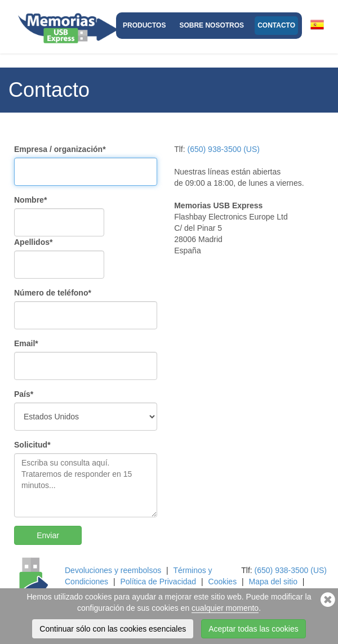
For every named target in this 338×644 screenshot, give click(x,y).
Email (26, 343)
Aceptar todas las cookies (253, 629)
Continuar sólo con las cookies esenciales (113, 629)
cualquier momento (225, 608)
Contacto (276, 25)
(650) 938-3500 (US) (224, 149)
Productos (144, 25)
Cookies (223, 582)
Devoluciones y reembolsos (113, 570)
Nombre (30, 200)
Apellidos (33, 242)
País (24, 394)
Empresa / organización (60, 149)
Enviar (48, 535)
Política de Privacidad (158, 582)
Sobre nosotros (212, 25)
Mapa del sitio (273, 582)
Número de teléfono (53, 293)
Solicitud (32, 445)
